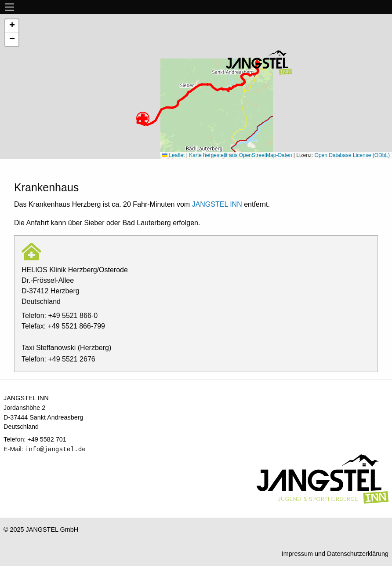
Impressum (297, 554)
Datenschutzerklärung (358, 554)
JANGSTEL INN (217, 204)
